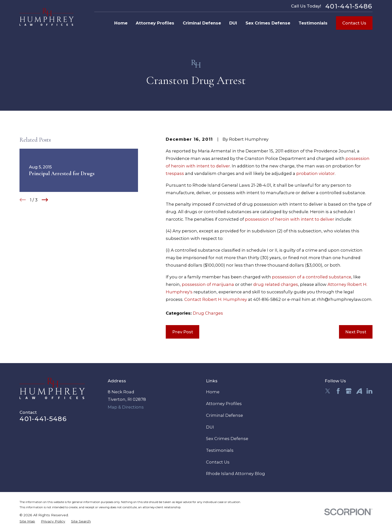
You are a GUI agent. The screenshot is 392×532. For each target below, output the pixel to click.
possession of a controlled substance (312, 277)
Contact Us (354, 23)
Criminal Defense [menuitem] (202, 23)
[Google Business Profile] (349, 391)
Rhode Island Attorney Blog (235, 474)
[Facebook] (338, 391)
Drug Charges (208, 313)
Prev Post (183, 332)
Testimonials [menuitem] (313, 23)
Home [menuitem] (121, 23)
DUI (210, 427)
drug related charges (276, 284)
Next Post (356, 332)
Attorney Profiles (224, 404)
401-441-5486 (349, 6)
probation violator (315, 173)
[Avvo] (359, 391)
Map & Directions (126, 407)
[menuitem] (27, 521)
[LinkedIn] (369, 391)
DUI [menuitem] (233, 23)
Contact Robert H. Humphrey (216, 299)
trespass (175, 173)
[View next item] (45, 200)
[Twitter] (328, 391)
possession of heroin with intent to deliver (290, 219)
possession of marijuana (208, 284)
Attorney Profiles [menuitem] (155, 23)
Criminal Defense (224, 415)
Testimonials (220, 450)
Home (213, 392)
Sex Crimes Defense (227, 439)
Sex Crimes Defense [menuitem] (268, 23)
